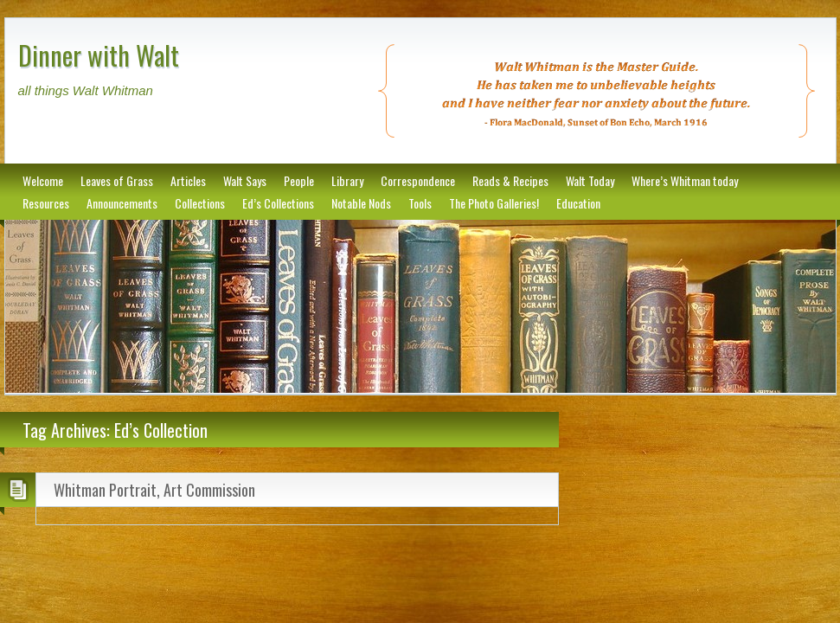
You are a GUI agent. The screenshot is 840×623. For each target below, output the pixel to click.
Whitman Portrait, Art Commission (154, 490)
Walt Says (245, 180)
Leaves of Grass (117, 180)
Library (347, 180)
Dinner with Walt (99, 55)
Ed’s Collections (278, 203)
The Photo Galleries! (494, 203)
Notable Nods (361, 203)
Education (578, 203)
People (299, 180)
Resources (46, 203)
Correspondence (418, 180)
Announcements (122, 203)
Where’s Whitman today (685, 180)
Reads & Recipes (510, 180)
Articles (188, 180)
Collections (200, 203)
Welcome (43, 180)
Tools (420, 203)
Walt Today (590, 180)
